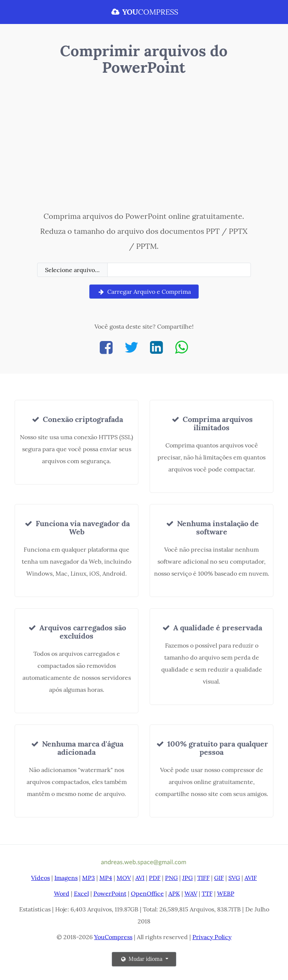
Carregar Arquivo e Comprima (144, 292)
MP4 (106, 878)
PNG (171, 878)
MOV (124, 878)
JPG (187, 878)
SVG (234, 878)
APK (174, 893)
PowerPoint (110, 893)
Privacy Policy (212, 937)
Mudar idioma (142, 959)
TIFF (203, 878)
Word (62, 893)
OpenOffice (147, 893)
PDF (155, 878)
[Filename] (179, 270)
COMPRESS (144, 12)
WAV (191, 893)
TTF (207, 893)
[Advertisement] (144, 145)
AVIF (251, 878)
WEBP (226, 893)
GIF (219, 878)
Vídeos (40, 878)
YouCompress (113, 937)
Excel (81, 893)
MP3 (88, 878)
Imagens (66, 878)
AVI (140, 878)
